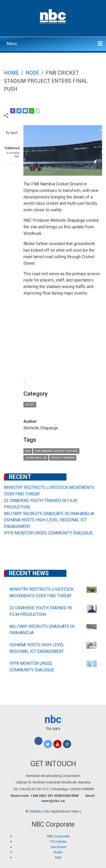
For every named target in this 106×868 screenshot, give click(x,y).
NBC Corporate (58, 836)
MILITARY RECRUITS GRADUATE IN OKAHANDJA (49, 514)
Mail (58, 857)
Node (32, 73)
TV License (58, 841)
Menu (12, 44)
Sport (30, 405)
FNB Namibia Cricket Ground (56, 451)
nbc (28, 451)
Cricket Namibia (63, 458)
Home (11, 73)
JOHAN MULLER (36, 458)
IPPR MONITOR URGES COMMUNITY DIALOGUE (48, 533)
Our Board (58, 847)
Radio (58, 852)
